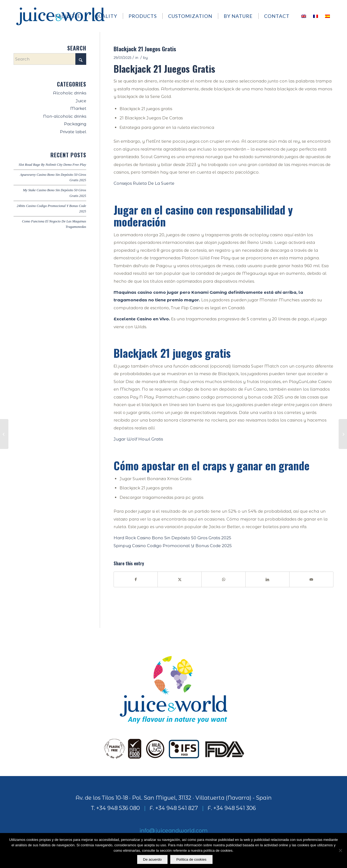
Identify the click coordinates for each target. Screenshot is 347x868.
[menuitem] (72, 16)
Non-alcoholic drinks (65, 116)
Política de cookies (192, 859)
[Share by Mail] (311, 580)
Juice (81, 101)
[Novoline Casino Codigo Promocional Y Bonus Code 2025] (4, 434)
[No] (340, 851)
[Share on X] (180, 580)
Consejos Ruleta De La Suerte (144, 183)
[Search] (50, 59)
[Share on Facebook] (136, 580)
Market (78, 108)
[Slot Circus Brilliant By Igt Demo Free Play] (343, 434)
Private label (73, 132)
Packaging (75, 124)
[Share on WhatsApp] (224, 580)
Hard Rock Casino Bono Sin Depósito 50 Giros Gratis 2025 (172, 538)
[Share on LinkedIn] (267, 580)
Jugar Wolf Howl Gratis (138, 439)
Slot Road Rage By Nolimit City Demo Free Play (52, 165)
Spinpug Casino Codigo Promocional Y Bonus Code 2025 (173, 546)
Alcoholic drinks (70, 93)
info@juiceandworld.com (173, 831)
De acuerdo (152, 859)
